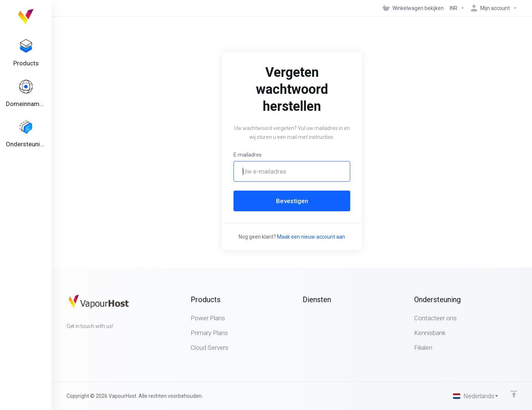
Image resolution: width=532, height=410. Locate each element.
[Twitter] (78, 339)
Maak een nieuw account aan (311, 237)
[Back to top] (514, 394)
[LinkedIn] (90, 339)
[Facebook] (66, 339)
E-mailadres (248, 155)
